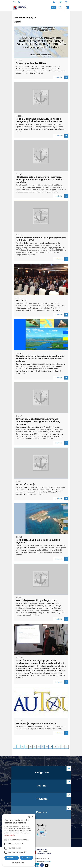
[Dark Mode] (18, 2)
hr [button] (53, 7)
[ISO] (41, 833)
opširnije (62, 77)
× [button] (32, 817)
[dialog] (19, 840)
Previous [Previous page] (19, 747)
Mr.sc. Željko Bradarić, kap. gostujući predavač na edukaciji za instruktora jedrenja (40, 662)
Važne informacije (25, 484)
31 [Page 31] (59, 747)
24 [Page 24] (31, 747)
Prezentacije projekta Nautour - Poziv (36, 723)
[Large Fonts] (14, 2)
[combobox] (29, 817)
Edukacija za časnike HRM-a (31, 63)
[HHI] (22, 8)
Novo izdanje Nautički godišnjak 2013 (36, 600)
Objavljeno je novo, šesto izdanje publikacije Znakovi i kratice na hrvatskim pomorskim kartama (40, 359)
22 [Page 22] (23, 747)
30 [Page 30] (55, 747)
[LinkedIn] (37, 865)
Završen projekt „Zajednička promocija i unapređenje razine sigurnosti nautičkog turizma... (38, 422)
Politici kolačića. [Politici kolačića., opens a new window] (10, 835)
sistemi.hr (48, 862)
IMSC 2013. (21, 300)
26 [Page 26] (39, 747)
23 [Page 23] (27, 747)
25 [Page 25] (35, 747)
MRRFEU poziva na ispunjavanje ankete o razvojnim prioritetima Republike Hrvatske (39, 120)
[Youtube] (46, 865)
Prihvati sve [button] (12, 858)
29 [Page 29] (51, 747)
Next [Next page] (63, 747)
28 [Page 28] (47, 747)
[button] (19, 862)
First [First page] (15, 747)
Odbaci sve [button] (27, 858)
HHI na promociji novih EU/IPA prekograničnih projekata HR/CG (41, 239)
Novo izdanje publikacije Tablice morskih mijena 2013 (38, 541)
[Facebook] (41, 865)
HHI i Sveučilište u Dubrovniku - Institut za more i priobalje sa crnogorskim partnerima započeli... (39, 180)
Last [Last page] (67, 747)
